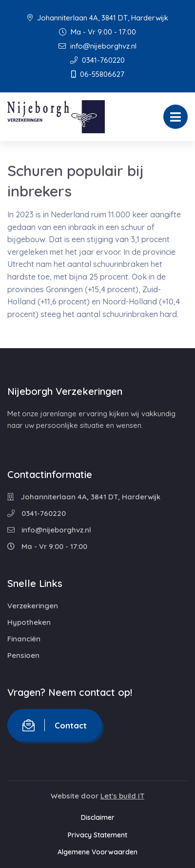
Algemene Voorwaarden (97, 852)
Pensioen (23, 655)
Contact (55, 725)
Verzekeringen (33, 606)
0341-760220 (97, 60)
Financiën (24, 639)
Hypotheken (29, 622)
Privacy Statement (97, 835)
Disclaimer (98, 817)
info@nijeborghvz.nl (97, 46)
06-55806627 (98, 74)
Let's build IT (122, 796)
